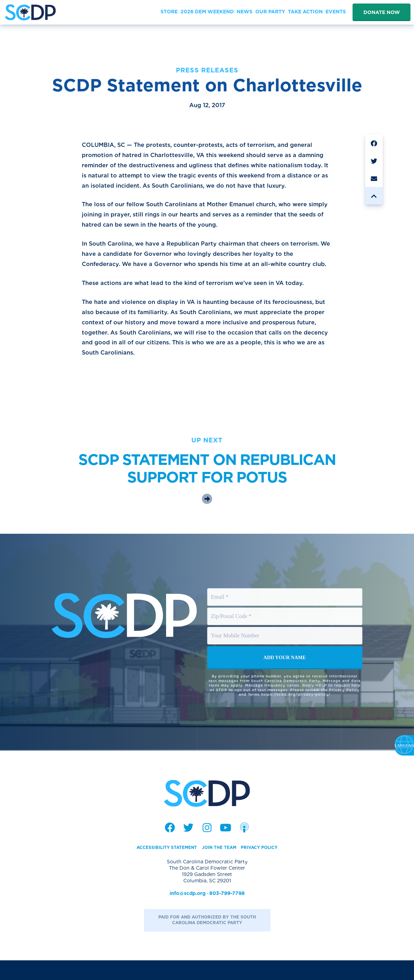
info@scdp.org (188, 913)
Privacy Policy (267, 867)
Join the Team (221, 867)
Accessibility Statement (161, 867)
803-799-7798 (227, 913)
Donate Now (382, 12)
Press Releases (207, 70)
